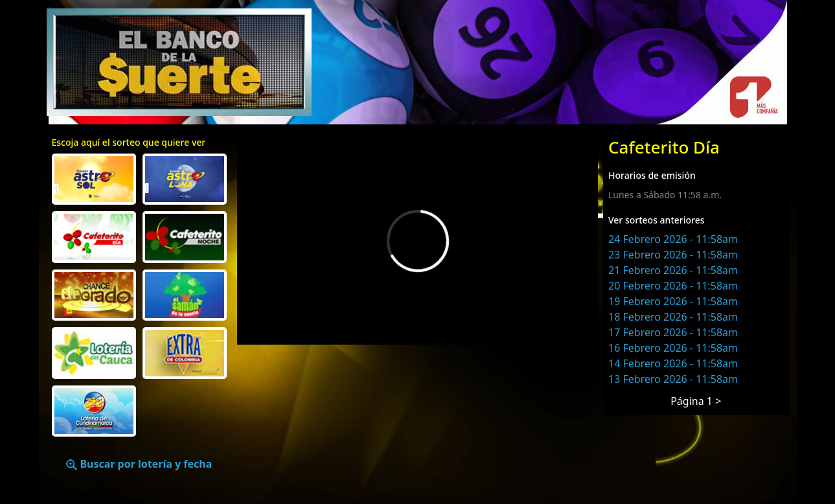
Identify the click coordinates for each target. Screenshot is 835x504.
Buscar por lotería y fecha (139, 464)
